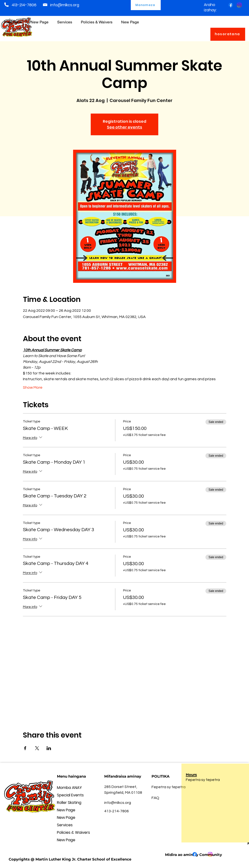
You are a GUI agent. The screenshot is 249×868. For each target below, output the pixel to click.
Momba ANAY (69, 788)
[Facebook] (231, 5)
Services (65, 825)
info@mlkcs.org (65, 5)
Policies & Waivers (73, 832)
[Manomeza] (146, 5)
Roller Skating (69, 803)
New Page (66, 810)
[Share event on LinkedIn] (49, 748)
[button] (97, 20)
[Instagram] (239, 5)
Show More (33, 387)
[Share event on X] (37, 748)
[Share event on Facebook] (25, 748)
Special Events (70, 795)
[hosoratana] (228, 34)
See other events (124, 127)
